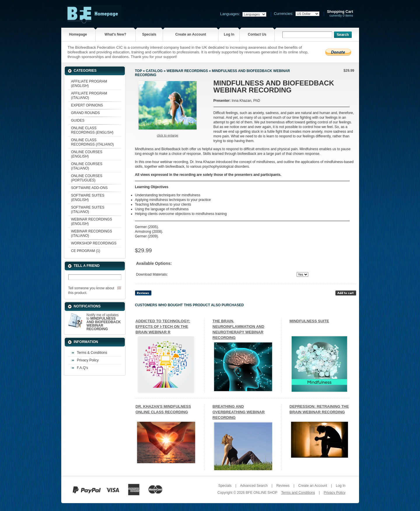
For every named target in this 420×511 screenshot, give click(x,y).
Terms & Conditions (92, 353)
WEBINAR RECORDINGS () (92, 222)
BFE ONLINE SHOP (261, 493)
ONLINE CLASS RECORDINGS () (92, 130)
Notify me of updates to (104, 322)
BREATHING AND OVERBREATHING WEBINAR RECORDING (239, 412)
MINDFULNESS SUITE (309, 321)
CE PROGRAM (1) (86, 251)
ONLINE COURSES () (87, 154)
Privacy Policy (88, 360)
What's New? (116, 34)
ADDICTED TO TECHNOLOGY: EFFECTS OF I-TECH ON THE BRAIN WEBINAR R (163, 327)
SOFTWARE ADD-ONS (90, 188)
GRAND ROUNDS (86, 113)
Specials (149, 34)
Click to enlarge (168, 135)
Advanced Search (254, 486)
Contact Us (257, 34)
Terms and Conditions (298, 493)
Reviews (283, 486)
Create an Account (191, 34)
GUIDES (78, 120)
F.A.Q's (83, 368)
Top (139, 71)
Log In (229, 34)
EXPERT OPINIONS (87, 105)
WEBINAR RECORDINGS (187, 71)
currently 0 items (340, 14)
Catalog (154, 71)
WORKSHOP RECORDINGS (94, 243)
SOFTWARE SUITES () (88, 198)
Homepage (78, 34)
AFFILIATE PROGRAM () (89, 84)
